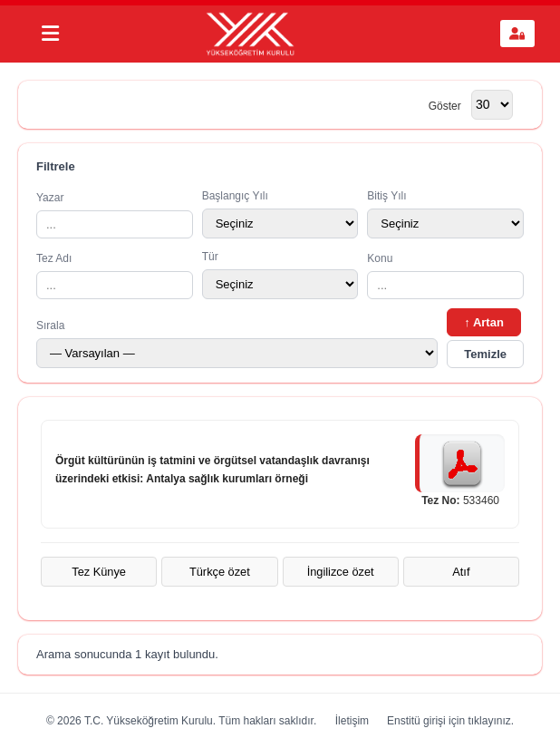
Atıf (461, 572)
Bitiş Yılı (445, 214)
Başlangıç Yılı (280, 214)
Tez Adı (115, 276)
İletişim (352, 721)
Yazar (115, 215)
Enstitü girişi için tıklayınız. (450, 721)
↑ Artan (484, 322)
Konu (445, 276)
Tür (280, 275)
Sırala (237, 344)
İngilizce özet (341, 572)
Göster (445, 105)
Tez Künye (99, 572)
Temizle (485, 354)
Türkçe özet (220, 572)
